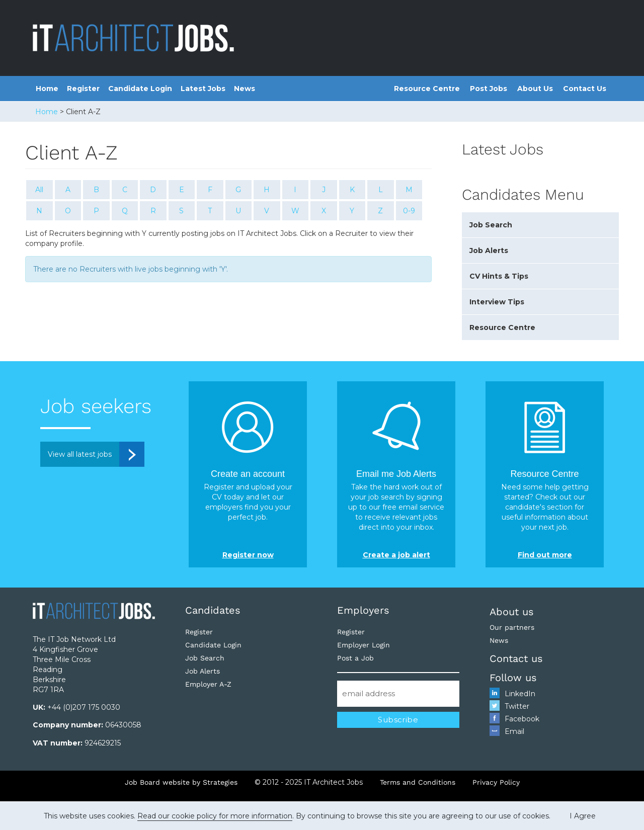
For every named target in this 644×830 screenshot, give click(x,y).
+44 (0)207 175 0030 (84, 707)
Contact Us (585, 89)
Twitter (517, 706)
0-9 (409, 211)
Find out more (545, 555)
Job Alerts (489, 251)
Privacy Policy (496, 782)
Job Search (491, 225)
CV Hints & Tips (499, 276)
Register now (248, 555)
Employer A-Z (208, 684)
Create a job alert (396, 555)
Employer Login (364, 645)
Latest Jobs (203, 89)
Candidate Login (140, 89)
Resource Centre (427, 89)
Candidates (213, 610)
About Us (535, 89)
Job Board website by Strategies (181, 782)
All (39, 190)
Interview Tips (497, 302)
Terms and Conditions (418, 782)
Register (83, 89)
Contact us (516, 658)
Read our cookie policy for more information (215, 816)
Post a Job (355, 658)
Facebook (522, 719)
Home (47, 89)
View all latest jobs (80, 454)
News (245, 89)
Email (514, 731)
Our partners (512, 627)
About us (512, 612)
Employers (363, 610)
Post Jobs (489, 89)
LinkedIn (520, 694)
